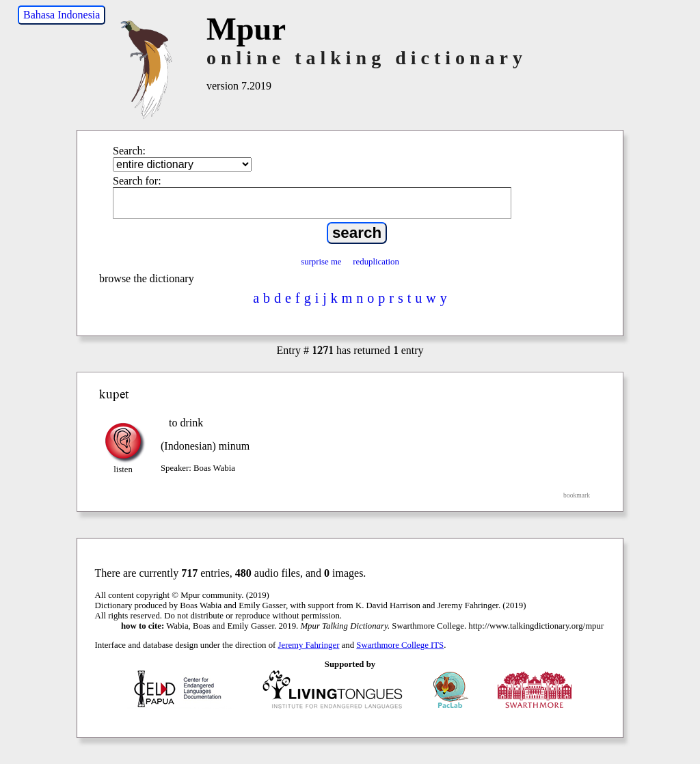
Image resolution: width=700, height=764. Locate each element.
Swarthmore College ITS (400, 645)
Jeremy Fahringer (309, 645)
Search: (129, 151)
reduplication (376, 262)
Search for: (137, 181)
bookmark (577, 495)
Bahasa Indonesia (62, 15)
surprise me (321, 262)
